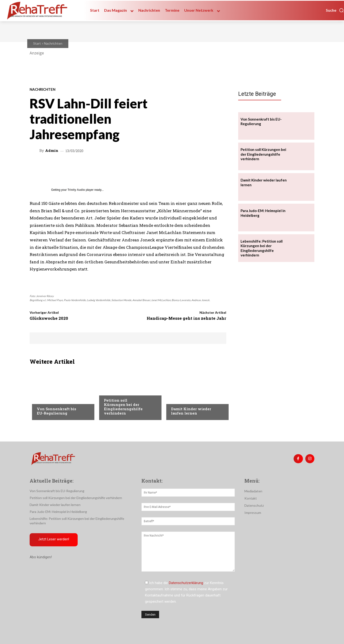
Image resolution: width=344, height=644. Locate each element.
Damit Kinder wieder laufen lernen (191, 411)
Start (37, 43)
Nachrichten (53, 43)
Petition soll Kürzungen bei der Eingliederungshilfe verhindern (123, 407)
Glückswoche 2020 (49, 318)
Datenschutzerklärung (186, 583)
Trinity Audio (76, 190)
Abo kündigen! (41, 557)
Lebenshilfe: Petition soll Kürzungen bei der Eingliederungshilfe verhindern (262, 248)
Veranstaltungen (51, 399)
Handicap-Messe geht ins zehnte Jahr (186, 318)
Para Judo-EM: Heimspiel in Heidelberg (58, 512)
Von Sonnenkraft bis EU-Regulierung (56, 411)
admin (52, 151)
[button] (335, 10)
